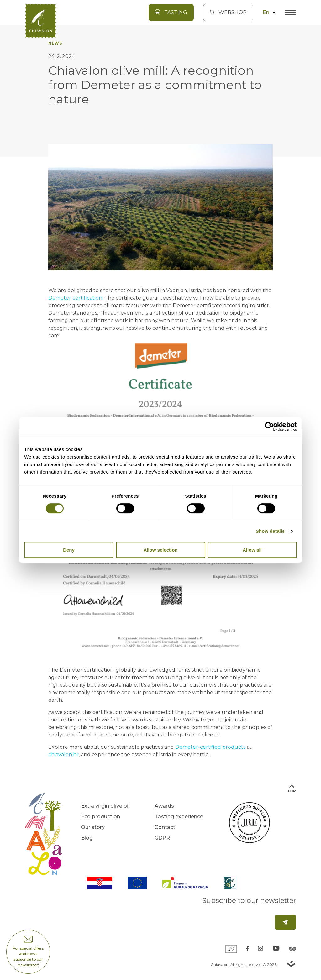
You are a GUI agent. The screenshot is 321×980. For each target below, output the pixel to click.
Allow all (252, 550)
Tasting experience (179, 817)
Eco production (100, 817)
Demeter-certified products (210, 747)
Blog (87, 838)
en (269, 12)
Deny (69, 550)
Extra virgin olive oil (105, 806)
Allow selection (160, 550)
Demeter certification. (76, 298)
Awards (164, 806)
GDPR (162, 838)
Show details (270, 531)
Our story (93, 827)
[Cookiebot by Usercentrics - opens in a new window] (269, 427)
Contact (165, 827)
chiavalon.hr (63, 755)
